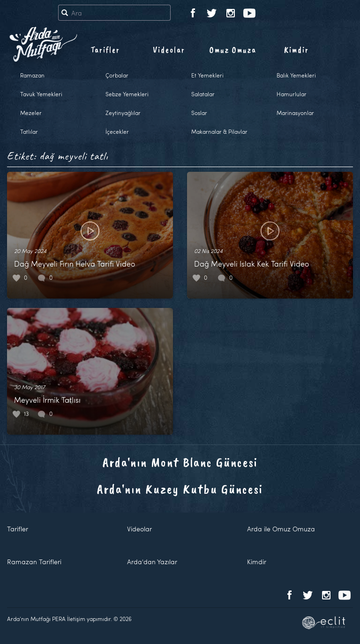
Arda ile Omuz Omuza (281, 529)
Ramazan (32, 75)
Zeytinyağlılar (123, 113)
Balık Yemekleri (296, 75)
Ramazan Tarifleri (34, 562)
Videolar (169, 50)
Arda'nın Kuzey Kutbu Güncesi (180, 489)
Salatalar (203, 94)
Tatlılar (29, 131)
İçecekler (117, 131)
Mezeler (31, 113)
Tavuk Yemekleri (41, 94)
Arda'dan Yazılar (152, 562)
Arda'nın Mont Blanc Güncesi (180, 462)
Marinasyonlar (295, 113)
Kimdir (296, 50)
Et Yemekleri (207, 75)
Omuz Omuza (233, 50)
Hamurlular (292, 94)
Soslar (199, 113)
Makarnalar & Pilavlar (219, 131)
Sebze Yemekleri (127, 94)
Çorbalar (117, 75)
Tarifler (105, 50)
